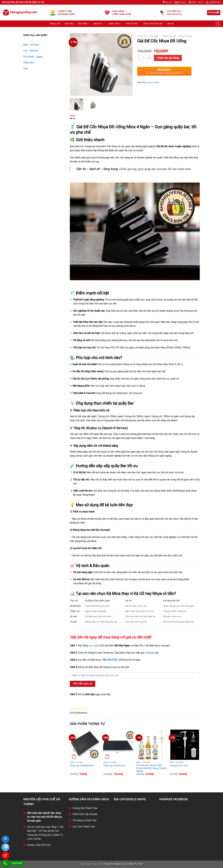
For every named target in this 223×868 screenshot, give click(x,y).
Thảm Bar (28, 63)
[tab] (72, 119)
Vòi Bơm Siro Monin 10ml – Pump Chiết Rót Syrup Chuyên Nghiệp (151, 768)
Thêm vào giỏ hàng (168, 58)
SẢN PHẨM (84, 24)
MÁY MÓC (99, 24)
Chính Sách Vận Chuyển (85, 814)
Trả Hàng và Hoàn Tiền (84, 820)
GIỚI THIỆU (69, 24)
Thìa (25, 69)
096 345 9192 (110, 660)
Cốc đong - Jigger (33, 57)
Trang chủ (142, 36)
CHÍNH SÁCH (115, 24)
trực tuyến (94, 646)
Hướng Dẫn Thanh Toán (85, 808)
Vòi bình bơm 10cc (179, 766)
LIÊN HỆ (170, 24)
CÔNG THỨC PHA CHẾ (153, 24)
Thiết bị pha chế (169, 36)
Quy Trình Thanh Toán (84, 827)
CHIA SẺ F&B (132, 24)
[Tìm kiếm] (218, 24)
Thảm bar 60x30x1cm (114, 766)
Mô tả (72, 118)
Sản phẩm (154, 36)
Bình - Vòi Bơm (31, 45)
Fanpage (150, 653)
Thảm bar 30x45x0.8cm (82, 766)
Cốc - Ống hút (31, 51)
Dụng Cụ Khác (186, 36)
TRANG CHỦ (55, 24)
